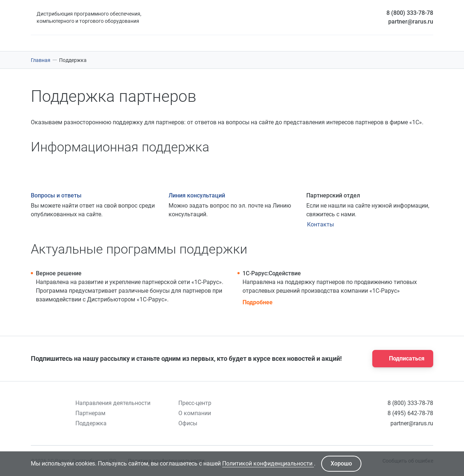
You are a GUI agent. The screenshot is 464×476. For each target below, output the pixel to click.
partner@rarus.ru (411, 22)
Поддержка (91, 423)
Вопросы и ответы (56, 195)
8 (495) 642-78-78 (410, 413)
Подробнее (258, 302)
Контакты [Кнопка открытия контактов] (320, 224)
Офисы (188, 423)
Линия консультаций (197, 195)
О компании (195, 413)
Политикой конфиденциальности (268, 464)
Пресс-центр (195, 403)
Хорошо (341, 464)
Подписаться (401, 359)
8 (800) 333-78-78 (410, 13)
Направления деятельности (113, 403)
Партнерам (90, 413)
